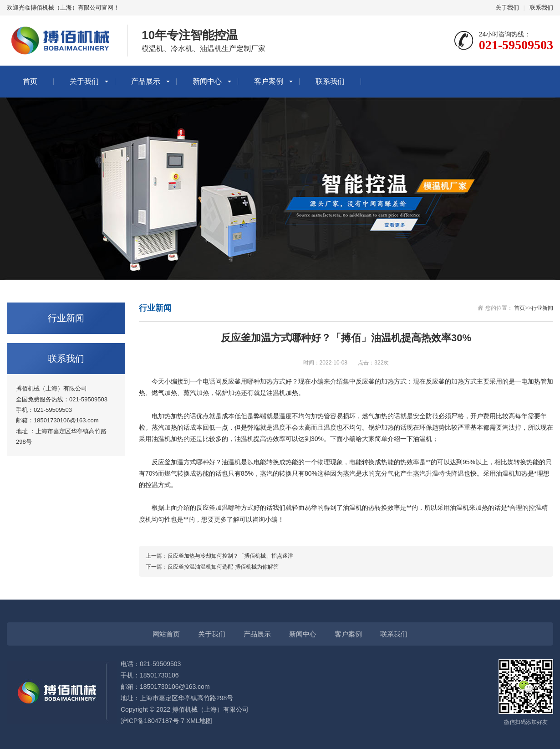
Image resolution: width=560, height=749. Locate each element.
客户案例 (269, 81)
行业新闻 (542, 308)
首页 (30, 81)
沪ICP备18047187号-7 (153, 721)
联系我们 (541, 8)
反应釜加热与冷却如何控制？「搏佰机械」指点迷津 (230, 556)
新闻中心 (207, 81)
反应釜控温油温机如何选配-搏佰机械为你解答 (223, 567)
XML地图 (199, 721)
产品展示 (146, 81)
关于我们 (507, 8)
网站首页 (166, 634)
